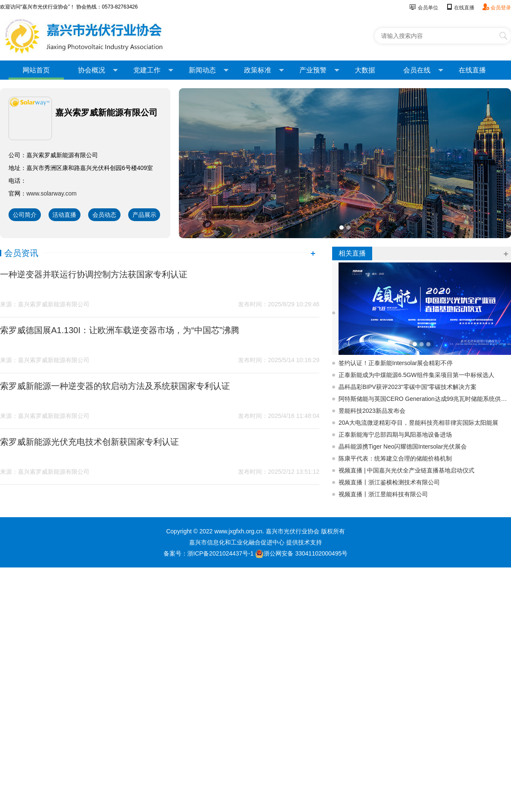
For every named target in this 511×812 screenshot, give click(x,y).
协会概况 (98, 70)
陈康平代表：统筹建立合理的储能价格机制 (395, 458)
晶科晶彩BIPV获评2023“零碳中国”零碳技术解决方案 (408, 387)
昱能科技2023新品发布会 (372, 411)
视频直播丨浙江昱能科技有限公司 (383, 494)
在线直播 (460, 8)
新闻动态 (209, 70)
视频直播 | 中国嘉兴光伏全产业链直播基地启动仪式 (406, 470)
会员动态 (104, 215)
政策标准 (264, 70)
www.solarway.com (52, 193)
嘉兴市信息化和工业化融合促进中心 (237, 542)
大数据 (365, 70)
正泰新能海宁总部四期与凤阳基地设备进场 (395, 435)
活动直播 (64, 215)
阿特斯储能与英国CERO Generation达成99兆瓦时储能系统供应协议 (425, 399)
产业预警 (319, 70)
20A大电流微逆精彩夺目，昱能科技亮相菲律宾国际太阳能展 (418, 423)
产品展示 (144, 215)
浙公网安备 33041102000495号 (301, 553)
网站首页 (36, 70)
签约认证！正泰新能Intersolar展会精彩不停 (396, 363)
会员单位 (423, 8)
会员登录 (497, 8)
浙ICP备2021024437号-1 (221, 553)
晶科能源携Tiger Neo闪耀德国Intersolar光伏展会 (403, 446)
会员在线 (423, 70)
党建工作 (153, 70)
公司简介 (25, 215)
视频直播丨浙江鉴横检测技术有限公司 (389, 482)
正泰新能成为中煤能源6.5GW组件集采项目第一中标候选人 (416, 375)
